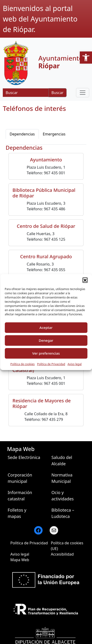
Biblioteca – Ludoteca (63, 513)
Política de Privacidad (51, 364)
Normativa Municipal (62, 478)
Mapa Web (20, 560)
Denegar (46, 340)
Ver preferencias (46, 353)
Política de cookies (22, 364)
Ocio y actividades (62, 496)
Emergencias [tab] (54, 134)
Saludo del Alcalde (62, 460)
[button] (86, 58)
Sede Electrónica (24, 457)
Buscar (58, 93)
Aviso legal (75, 364)
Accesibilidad (62, 554)
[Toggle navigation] (83, 93)
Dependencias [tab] (22, 134)
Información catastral (20, 496)
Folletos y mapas (17, 513)
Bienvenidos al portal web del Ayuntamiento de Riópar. (40, 19)
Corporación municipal (20, 478)
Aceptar (46, 327)
